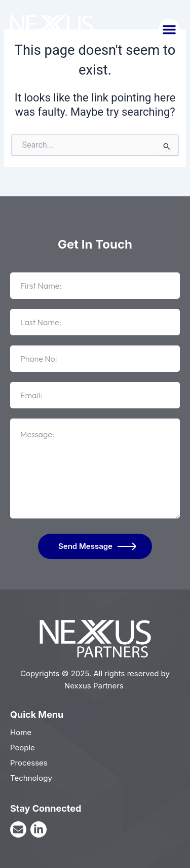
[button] (169, 29)
